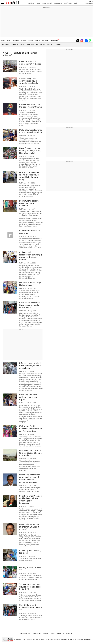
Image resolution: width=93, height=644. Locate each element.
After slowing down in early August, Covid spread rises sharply (29, 81)
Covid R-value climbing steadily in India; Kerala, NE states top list (30, 151)
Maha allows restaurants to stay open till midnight (31, 131)
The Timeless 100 (68, 633)
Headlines (6, 45)
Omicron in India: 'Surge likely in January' (30, 284)
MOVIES (23, 40)
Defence (15, 45)
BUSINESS (16, 40)
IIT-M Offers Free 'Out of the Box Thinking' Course (31, 106)
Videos (59, 633)
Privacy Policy (50, 639)
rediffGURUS (68, 3)
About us (71, 639)
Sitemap (58, 639)
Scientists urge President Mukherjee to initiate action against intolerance (31, 500)
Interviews (41, 45)
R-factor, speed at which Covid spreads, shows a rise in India (30, 366)
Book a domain (37, 633)
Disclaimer (41, 639)
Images (23, 45)
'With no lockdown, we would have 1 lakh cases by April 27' (30, 587)
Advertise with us (32, 639)
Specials (50, 45)
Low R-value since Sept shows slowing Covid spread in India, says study (30, 176)
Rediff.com (22, 639)
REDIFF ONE (55, 40)
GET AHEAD (46, 40)
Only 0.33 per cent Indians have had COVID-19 (30, 607)
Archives (59, 45)
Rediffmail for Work (25, 633)
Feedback (64, 639)
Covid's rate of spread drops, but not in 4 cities (30, 63)
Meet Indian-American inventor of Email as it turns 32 (29, 527)
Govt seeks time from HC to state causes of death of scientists (31, 453)
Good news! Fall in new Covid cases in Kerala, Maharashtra (30, 305)
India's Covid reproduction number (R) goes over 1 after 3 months (31, 256)
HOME (3, 40)
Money (38, 3)
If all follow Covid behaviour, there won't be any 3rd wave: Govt (31, 429)
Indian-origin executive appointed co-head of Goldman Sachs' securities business (29, 478)
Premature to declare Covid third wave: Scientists (29, 203)
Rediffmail (31, 3)
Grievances (87, 639)
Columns (31, 45)
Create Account (89, 4)
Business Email (58, 3)
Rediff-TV (77, 3)
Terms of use (79, 639)
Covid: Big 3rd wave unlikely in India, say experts (28, 397)
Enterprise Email (47, 3)
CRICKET (30, 40)
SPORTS (38, 40)
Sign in (91, 1)
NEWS (9, 40)
